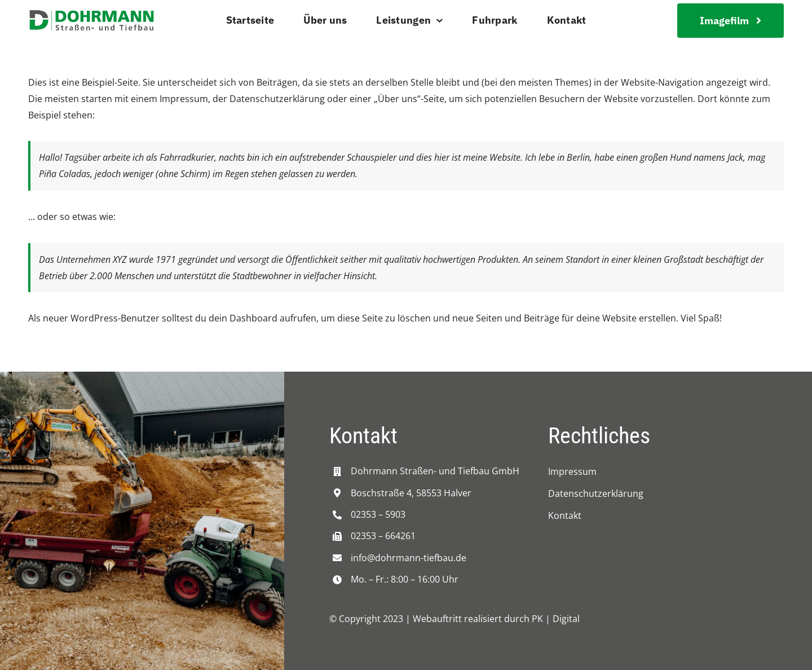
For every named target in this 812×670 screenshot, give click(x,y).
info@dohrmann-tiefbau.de (409, 558)
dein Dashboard (243, 318)
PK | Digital (556, 619)
